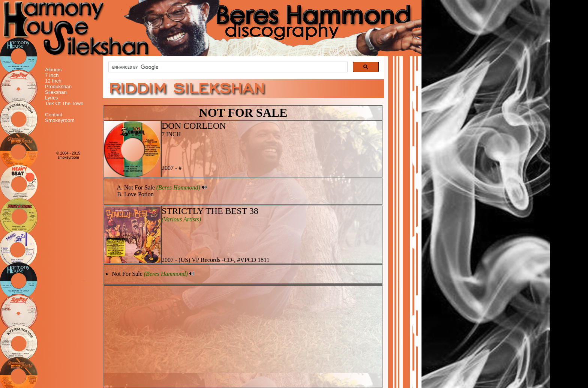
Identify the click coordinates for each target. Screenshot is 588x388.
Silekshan (56, 92)
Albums (53, 70)
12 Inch (53, 81)
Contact (54, 115)
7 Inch (52, 75)
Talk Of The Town (64, 103)
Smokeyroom (60, 120)
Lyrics (51, 98)
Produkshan (58, 86)
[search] (227, 67)
